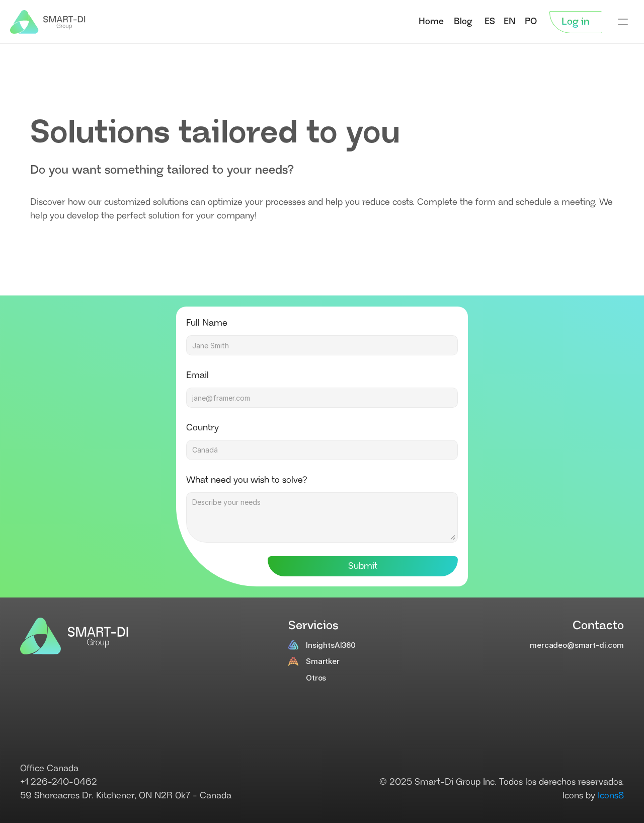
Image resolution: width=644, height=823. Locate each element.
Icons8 (611, 796)
